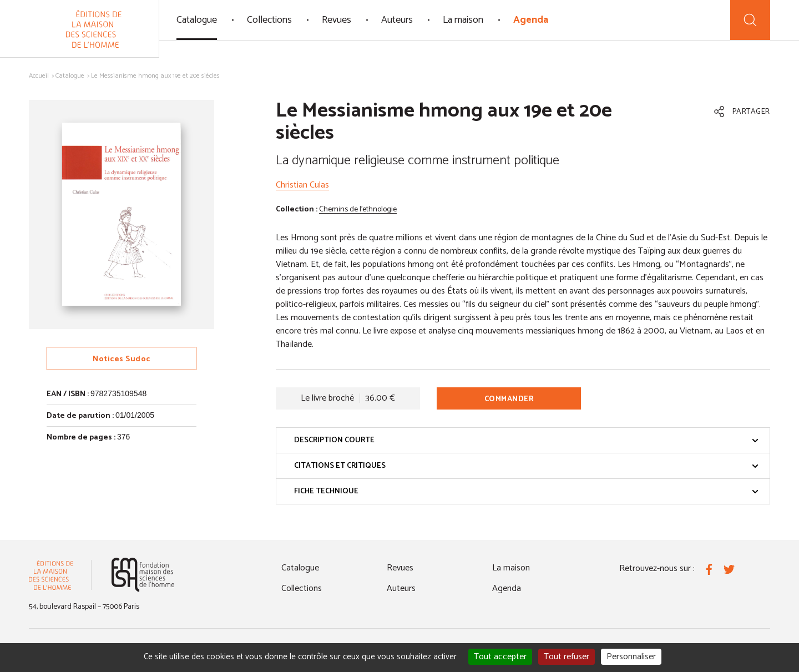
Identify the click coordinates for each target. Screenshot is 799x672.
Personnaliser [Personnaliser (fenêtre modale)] (631, 657)
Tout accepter (500, 657)
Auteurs (397, 20)
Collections (269, 20)
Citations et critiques (526, 466)
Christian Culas (302, 185)
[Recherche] (750, 20)
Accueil (39, 76)
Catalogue (197, 20)
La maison (463, 20)
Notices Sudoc (122, 359)
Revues (337, 20)
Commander (509, 399)
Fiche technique (526, 491)
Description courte (526, 440)
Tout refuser (567, 657)
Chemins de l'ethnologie (358, 209)
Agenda (531, 20)
